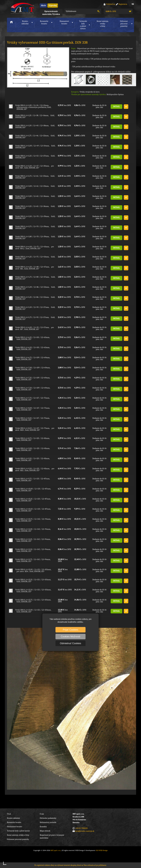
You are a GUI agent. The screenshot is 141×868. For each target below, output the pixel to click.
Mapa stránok (45, 831)
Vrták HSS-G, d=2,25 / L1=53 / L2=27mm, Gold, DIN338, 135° (35, 157)
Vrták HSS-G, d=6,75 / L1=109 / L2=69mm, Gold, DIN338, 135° (33, 358)
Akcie (43, 5)
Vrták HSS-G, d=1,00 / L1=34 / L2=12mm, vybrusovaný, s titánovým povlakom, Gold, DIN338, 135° (33, 107)
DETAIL (116, 107)
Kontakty (43, 827)
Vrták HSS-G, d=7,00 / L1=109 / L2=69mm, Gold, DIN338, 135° (33, 369)
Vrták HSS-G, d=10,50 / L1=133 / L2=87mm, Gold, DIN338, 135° (33, 510)
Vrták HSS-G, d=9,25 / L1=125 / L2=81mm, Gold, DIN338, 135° (32, 459)
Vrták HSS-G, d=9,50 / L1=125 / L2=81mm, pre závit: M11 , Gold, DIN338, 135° (35, 469)
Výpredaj (53, 5)
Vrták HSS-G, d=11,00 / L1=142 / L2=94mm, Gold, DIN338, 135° (33, 530)
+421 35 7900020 (81, 828)
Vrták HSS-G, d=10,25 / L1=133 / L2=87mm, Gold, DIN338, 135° (33, 500)
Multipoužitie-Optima (115, 94)
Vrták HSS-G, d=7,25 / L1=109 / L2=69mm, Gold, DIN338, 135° (33, 379)
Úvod (9, 814)
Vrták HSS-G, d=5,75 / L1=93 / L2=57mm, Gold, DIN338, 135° (35, 318)
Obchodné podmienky (48, 818)
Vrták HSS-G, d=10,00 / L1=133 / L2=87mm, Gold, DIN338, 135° (33, 490)
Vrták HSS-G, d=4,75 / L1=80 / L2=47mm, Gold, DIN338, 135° (35, 278)
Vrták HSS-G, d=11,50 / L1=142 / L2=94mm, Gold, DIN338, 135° (33, 550)
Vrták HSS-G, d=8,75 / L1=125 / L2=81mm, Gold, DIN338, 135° (32, 439)
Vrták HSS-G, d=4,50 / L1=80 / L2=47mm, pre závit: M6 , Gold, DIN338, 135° (35, 268)
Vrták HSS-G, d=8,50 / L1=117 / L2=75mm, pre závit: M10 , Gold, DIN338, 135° (35, 429)
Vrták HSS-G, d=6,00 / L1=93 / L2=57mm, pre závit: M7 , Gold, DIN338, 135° (34, 328)
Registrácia (123, 4)
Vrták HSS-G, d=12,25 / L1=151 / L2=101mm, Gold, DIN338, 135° (33, 580)
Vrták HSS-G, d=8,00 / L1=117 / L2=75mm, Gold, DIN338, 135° (33, 409)
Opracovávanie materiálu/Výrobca (51, 13)
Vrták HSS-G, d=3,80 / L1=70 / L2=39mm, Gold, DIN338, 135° (35, 237)
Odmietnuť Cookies (71, 643)
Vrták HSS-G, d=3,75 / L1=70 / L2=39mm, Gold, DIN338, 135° (35, 227)
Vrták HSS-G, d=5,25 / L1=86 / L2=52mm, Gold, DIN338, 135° (35, 298)
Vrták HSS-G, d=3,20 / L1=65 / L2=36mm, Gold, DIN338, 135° (35, 197)
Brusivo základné (25, 22)
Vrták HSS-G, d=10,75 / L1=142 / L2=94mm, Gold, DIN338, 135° (33, 520)
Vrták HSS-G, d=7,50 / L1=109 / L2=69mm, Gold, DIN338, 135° (33, 389)
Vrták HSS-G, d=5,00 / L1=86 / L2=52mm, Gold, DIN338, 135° (35, 288)
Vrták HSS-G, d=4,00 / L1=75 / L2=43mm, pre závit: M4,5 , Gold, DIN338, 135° (34, 248)
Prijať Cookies (71, 630)
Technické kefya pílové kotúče (83, 25)
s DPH (111, 11)
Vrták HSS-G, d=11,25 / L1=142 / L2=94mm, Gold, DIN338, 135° (33, 540)
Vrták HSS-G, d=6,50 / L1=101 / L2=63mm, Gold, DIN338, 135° (32, 348)
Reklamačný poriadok (48, 822)
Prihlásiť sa (111, 4)
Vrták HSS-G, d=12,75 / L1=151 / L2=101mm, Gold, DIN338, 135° (33, 601)
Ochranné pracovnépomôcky (124, 24)
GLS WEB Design (102, 850)
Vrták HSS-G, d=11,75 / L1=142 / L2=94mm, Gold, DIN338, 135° (33, 560)
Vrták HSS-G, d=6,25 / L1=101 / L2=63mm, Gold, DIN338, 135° (32, 338)
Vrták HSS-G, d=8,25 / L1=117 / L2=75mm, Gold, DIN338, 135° (32, 419)
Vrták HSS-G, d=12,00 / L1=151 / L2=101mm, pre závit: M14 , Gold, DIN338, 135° (33, 570)
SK (133, 4)
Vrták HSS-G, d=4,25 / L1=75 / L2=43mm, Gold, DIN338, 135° (35, 258)
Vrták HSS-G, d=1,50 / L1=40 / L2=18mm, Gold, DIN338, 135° (35, 126)
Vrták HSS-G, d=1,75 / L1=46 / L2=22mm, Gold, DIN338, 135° (35, 137)
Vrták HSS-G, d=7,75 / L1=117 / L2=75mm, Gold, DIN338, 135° (32, 399)
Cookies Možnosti (70, 637)
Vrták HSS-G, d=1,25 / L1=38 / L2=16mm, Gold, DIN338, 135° (35, 116)
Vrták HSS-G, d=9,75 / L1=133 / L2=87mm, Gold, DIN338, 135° (33, 480)
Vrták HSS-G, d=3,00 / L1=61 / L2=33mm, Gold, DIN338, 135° (35, 187)
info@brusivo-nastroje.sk (85, 831)
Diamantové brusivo (64, 22)
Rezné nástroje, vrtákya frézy (103, 24)
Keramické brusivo (44, 22)
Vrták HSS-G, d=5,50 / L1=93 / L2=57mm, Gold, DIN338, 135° (35, 308)
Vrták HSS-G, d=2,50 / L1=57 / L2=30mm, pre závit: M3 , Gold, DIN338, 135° (34, 167)
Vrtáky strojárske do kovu (90, 92)
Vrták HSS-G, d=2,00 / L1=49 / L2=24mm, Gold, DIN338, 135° (35, 147)
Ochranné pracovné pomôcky (18, 839)
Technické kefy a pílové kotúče (18, 831)
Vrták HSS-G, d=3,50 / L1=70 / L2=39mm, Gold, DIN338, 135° (35, 217)
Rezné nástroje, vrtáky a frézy (18, 835)
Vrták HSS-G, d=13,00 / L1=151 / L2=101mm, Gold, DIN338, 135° (33, 611)
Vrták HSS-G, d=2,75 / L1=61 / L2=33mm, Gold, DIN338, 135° (35, 177)
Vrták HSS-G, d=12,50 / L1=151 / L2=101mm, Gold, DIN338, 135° (33, 591)
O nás (42, 814)
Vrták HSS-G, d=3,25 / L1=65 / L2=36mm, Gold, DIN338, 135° (35, 207)
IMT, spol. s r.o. (22, 8)
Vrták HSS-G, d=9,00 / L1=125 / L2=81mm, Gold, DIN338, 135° (33, 449)
